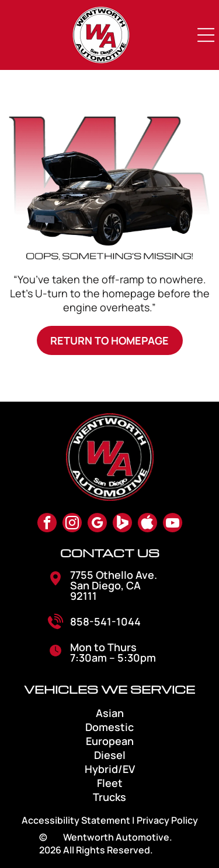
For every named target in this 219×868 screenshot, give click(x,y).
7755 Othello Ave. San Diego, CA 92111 (114, 585)
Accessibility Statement (76, 820)
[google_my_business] (97, 524)
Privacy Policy (167, 820)
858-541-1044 (105, 621)
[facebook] (47, 524)
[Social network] (122, 524)
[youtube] (173, 524)
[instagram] (72, 524)
